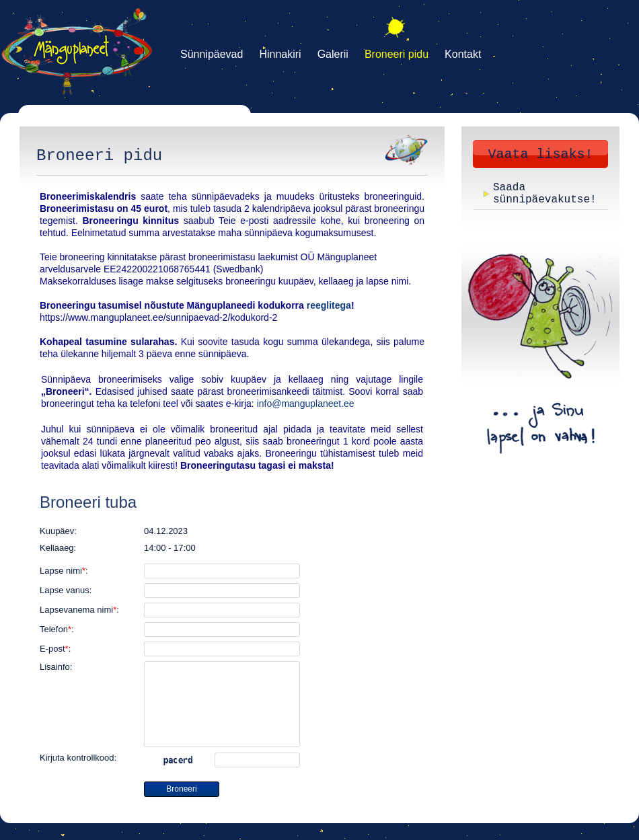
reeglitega (329, 305)
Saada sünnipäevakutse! (545, 194)
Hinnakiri (280, 54)
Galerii (333, 54)
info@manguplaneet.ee (306, 404)
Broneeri (181, 789)
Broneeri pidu (397, 54)
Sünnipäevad (212, 54)
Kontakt (463, 54)
